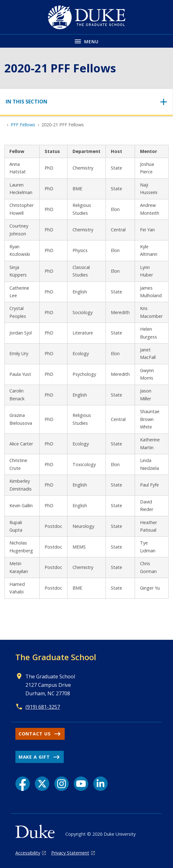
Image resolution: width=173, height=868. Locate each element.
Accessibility (28, 853)
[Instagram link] (62, 784)
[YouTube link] (81, 784)
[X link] (42, 784)
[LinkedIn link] (100, 784)
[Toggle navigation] (86, 102)
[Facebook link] (23, 784)
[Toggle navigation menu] (86, 41)
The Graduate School (56, 657)
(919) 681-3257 (43, 707)
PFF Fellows (23, 125)
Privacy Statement (70, 853)
